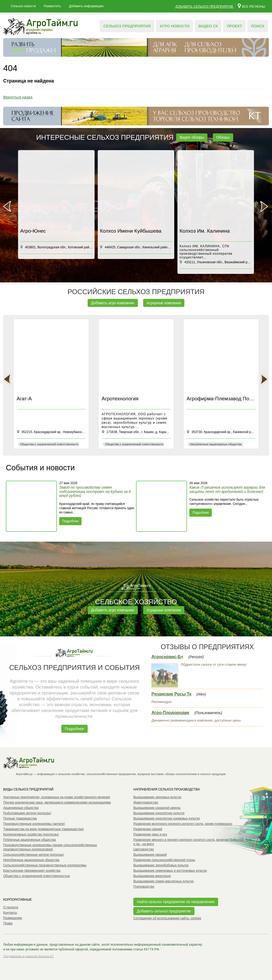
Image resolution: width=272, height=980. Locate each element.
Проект (234, 26)
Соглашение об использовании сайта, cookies (167, 918)
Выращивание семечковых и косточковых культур (170, 871)
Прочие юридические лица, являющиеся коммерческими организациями (57, 802)
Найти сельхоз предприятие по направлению (176, 902)
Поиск (258, 26)
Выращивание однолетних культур (159, 813)
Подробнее (70, 521)
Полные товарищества (20, 818)
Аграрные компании (164, 303)
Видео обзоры (192, 137)
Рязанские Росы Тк (171, 694)
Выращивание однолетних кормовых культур (167, 818)
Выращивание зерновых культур (157, 797)
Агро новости (175, 26)
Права (8, 923)
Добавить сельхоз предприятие (204, 7)
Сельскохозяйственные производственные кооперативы (45, 865)
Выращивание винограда (152, 876)
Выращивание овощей (150, 855)
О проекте (11, 907)
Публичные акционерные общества (29, 840)
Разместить (52, 6)
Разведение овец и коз (150, 834)
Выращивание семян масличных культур (163, 881)
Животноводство (146, 802)
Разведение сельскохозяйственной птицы (164, 860)
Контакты (10, 913)
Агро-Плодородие (170, 713)
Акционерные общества (21, 808)
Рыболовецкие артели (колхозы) (27, 813)
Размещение (13, 918)
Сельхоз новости (23, 6)
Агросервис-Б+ (167, 657)
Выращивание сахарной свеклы (157, 808)
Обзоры (223, 137)
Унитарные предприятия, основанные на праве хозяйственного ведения (57, 797)
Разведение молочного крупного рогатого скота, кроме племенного (183, 824)
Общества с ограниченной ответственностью (37, 876)
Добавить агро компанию (113, 303)
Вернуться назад (18, 97)
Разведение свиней (148, 829)
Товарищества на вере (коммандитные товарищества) (43, 829)
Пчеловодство (144, 887)
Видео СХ (208, 26)
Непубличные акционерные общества (31, 860)
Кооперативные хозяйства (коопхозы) (31, 834)
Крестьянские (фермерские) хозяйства (32, 871)
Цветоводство (144, 849)
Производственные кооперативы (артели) (34, 824)
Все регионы (251, 6)
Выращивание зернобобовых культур (161, 865)
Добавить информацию (86, 6)
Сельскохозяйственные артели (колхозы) (34, 855)
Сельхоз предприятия (127, 26)
